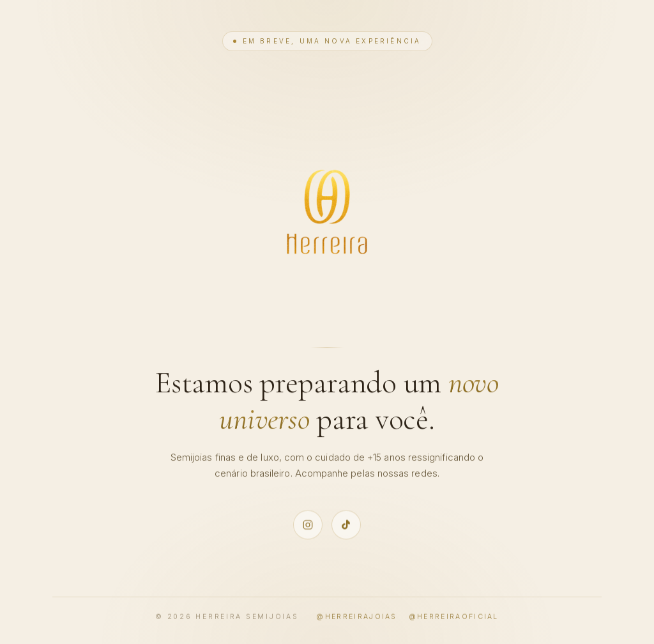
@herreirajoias (356, 617)
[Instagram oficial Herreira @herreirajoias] (308, 525)
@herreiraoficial (454, 617)
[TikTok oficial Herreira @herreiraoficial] (346, 525)
